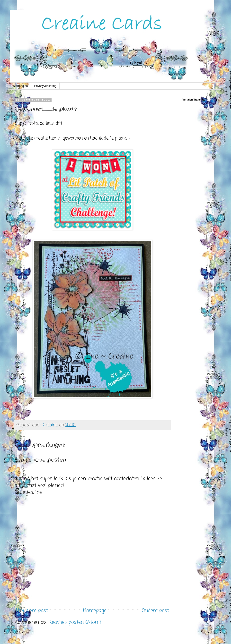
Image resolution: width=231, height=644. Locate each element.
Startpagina (20, 86)
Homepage (95, 611)
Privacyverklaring (45, 86)
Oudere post (155, 611)
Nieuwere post (32, 611)
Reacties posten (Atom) (75, 622)
